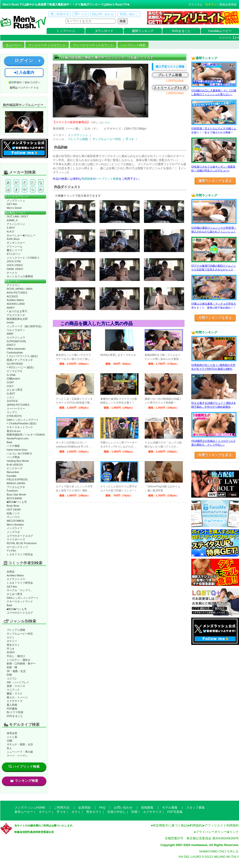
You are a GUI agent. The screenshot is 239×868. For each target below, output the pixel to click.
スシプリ (12, 412)
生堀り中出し (117, 812)
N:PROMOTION (16, 341)
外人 (9, 748)
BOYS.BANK (14, 498)
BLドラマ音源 (15, 712)
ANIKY (11, 308)
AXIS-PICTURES (17, 293)
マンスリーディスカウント (47, 45)
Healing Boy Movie (18, 461)
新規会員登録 (228, 5)
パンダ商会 (13, 457)
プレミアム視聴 (16, 630)
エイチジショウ (16, 337)
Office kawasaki (16, 349)
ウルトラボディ (16, 330)
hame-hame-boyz (17, 450)
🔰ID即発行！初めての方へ (24, 82)
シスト (11, 397)
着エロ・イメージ (17, 697)
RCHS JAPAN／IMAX (20, 289)
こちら (106, 122)
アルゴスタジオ (16, 315)
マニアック (13, 690)
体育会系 (12, 733)
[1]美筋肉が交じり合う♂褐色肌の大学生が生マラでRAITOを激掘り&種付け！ (213, 369)
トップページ (66, 31)
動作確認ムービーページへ (24, 122)
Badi (9, 442)
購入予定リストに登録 (170, 67)
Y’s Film (11, 551)
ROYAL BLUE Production (22, 543)
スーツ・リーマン (17, 756)
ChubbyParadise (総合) (21, 423)
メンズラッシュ (16, 200)
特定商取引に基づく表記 (170, 825)
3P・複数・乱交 (16, 671)
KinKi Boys (13, 239)
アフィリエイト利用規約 (222, 825)
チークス (12, 273)
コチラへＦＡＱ (29, 88)
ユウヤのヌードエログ (20, 536)
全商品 (11, 572)
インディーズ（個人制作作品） (25, 326)
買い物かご (129, 14)
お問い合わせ (103, 14)
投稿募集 (147, 808)
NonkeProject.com (18, 438)
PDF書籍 (12, 709)
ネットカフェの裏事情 (20, 276)
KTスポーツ (14, 254)
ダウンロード (104, 31)
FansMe (11, 476)
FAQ (102, 808)
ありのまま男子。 (18, 311)
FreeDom (12, 491)
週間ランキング (143, 31)
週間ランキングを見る (215, 181)
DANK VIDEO (15, 269)
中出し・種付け (16, 656)
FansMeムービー (220, 31)
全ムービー (13, 45)
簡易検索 (87, 179)
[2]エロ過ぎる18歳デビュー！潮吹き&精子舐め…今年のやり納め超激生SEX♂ (213, 407)
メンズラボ (13, 532)
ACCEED (12, 296)
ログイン (211, 5)
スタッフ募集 (196, 808)
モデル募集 (170, 808)
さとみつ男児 (15, 390)
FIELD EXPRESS (17, 479)
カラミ (11, 637)
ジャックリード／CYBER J (23, 258)
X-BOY (11, 228)
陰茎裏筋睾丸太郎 (17, 319)
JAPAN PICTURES (18, 405)
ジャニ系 (12, 737)
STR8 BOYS (14, 416)
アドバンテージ (16, 224)
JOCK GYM (14, 261)
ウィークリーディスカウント (93, 45)
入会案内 (24, 72)
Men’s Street (14, 208)
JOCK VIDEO (15, 265)
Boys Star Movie (16, 494)
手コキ (11, 649)
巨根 (9, 675)
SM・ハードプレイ (18, 682)
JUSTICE (12, 401)
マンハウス (13, 517)
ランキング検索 (24, 781)
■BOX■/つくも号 (17, 502)
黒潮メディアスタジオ (20, 360)
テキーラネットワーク (20, 427)
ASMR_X (12, 220)
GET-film (12, 204)
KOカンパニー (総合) (20, 367)
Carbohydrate (15, 352)
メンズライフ (15, 528)
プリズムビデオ (16, 487)
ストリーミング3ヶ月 (170, 88)
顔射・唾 (12, 667)
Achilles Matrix (15, 300)
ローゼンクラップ (17, 547)
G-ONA (11, 375)
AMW (10, 334)
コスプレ (12, 679)
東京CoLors (14, 431)
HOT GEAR (14, 510)
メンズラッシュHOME (30, 808)
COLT (10, 386)
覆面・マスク (15, 694)
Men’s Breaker (15, 525)
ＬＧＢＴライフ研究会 (20, 554)
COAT (10, 382)
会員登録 (84, 808)
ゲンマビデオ (15, 371)
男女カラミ (13, 645)
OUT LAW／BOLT (17, 216)
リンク (234, 832)
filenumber (13, 472)
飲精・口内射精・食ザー (21, 663)
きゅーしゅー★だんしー (21, 235)
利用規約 (196, 825)
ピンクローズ (15, 468)
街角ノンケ (13, 513)
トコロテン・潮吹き (19, 660)
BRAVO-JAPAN (16, 483)
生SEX (11, 652)
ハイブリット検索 (107, 179)
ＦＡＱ (81, 14)
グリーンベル (15, 247)
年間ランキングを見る (215, 455)
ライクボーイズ (16, 539)
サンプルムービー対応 (20, 634)
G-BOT (11, 394)
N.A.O (10, 231)
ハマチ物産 (13, 446)
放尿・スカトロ (16, 686)
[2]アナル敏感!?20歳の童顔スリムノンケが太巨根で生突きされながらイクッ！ (214, 270)
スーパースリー (16, 409)
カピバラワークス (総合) (22, 356)
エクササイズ (15, 701)
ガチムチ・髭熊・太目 (20, 744)
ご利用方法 (60, 14)
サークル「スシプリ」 (20, 590)
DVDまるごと (181, 31)
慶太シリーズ (15, 250)
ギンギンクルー (16, 243)
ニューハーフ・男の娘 (20, 752)
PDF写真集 (175, 812)
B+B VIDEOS (15, 465)
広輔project (13, 379)
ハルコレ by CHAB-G (19, 453)
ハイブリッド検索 (133, 45)
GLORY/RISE (15, 364)
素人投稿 (12, 705)
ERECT (11, 345)
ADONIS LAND (16, 304)
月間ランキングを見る (215, 318)
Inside (10, 322)
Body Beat (13, 506)
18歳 (9, 741)
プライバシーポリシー (211, 832)
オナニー (12, 641)
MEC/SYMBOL (16, 521)
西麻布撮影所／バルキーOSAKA (26, 435)
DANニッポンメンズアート (23, 420)
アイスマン (13, 285)
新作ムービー (24, 812)
